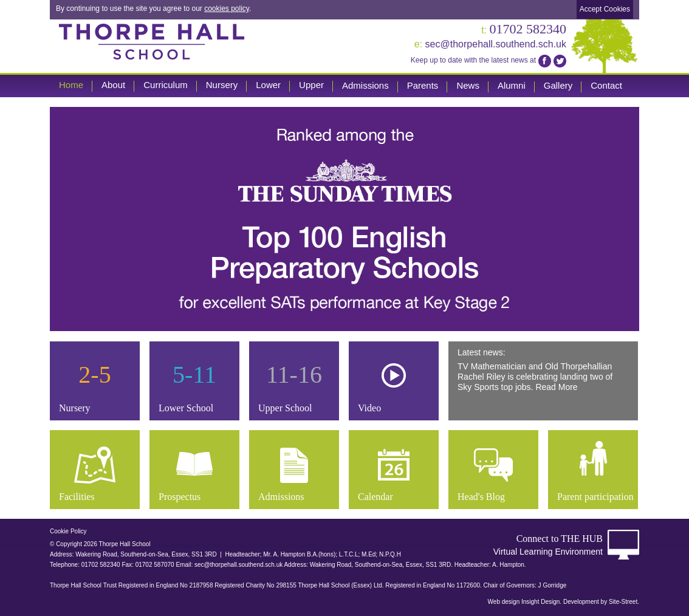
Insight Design (540, 602)
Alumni (512, 85)
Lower (268, 85)
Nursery (222, 85)
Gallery (558, 85)
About (113, 85)
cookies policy (227, 9)
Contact (606, 85)
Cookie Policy (68, 531)
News (468, 85)
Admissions (365, 85)
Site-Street (623, 602)
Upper (311, 85)
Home (71, 85)
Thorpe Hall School (151, 41)
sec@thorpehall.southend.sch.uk (490, 44)
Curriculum (166, 85)
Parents (423, 85)
